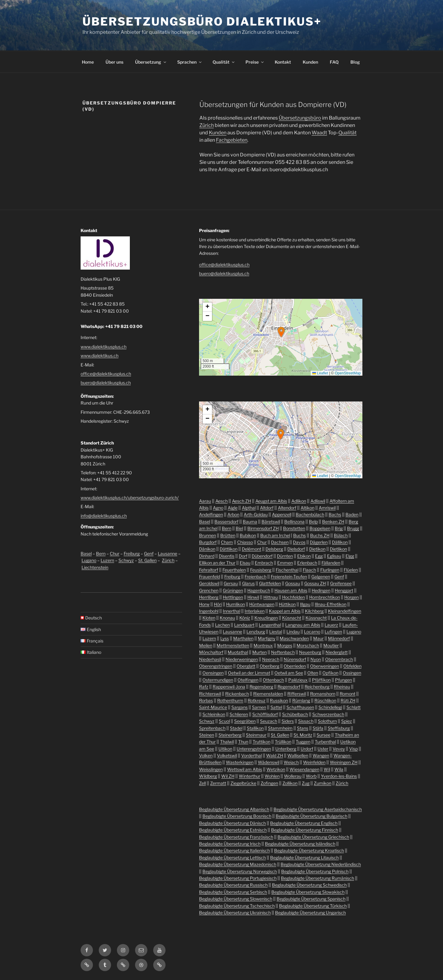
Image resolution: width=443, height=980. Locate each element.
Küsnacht (292, 618)
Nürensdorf (295, 659)
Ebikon (304, 556)
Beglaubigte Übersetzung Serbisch (233, 892)
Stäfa (318, 728)
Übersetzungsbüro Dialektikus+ (202, 22)
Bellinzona (294, 522)
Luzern (107, 560)
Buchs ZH (320, 535)
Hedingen (321, 590)
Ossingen (352, 673)
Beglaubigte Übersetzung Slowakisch (308, 892)
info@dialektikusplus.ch (104, 516)
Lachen (222, 625)
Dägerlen (319, 542)
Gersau (231, 583)
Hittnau (271, 597)
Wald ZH (275, 755)
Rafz (204, 687)
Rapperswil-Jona (229, 687)
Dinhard (207, 556)
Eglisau (334, 556)
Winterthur (249, 776)
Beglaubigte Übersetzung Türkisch (313, 906)
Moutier (331, 645)
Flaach (309, 570)
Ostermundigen (218, 680)
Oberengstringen (216, 666)
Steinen (207, 735)
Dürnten (285, 556)
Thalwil (227, 742)
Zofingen (269, 783)
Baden (352, 514)
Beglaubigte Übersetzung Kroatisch (309, 850)
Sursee (323, 735)
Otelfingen (248, 680)
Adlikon (299, 501)
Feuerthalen (234, 570)
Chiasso (245, 542)
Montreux (263, 645)
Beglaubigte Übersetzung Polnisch (315, 871)
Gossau (293, 583)
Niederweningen (242, 659)
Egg (319, 556)
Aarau (205, 501)
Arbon (233, 514)
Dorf (243, 556)
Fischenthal (287, 570)
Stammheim (280, 728)
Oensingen (213, 673)
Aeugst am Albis (271, 501)
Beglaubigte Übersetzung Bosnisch (237, 816)
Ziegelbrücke (243, 783)
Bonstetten (294, 528)
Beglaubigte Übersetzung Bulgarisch (311, 816)
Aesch (221, 501)
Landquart (244, 625)
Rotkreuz (257, 700)
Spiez (347, 721)
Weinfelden (314, 762)
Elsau (245, 563)
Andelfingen (211, 514)
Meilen (206, 645)
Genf (149, 553)
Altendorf (287, 508)
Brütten (228, 535)
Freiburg (132, 553)
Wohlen (272, 776)
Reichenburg (317, 687)
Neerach (271, 659)
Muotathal (238, 652)
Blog (355, 62)
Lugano (89, 560)
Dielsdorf (296, 549)
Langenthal (270, 625)
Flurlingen (330, 570)
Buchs (299, 535)
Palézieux (298, 680)
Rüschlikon (325, 700)
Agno (218, 508)
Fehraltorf (209, 570)
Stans (303, 728)
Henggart (344, 590)
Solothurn (327, 721)
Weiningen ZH (344, 762)
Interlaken (255, 611)
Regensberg (261, 687)
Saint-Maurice (213, 707)
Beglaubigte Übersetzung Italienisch (234, 850)
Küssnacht (316, 618)
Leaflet (320, 373)
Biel (239, 528)
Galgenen (321, 577)
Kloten (209, 618)
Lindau (293, 632)
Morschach (308, 645)
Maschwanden (294, 638)
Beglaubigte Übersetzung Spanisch (311, 899)
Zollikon (290, 783)
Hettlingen (233, 597)
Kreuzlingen (266, 618)
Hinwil (253, 597)
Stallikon (255, 728)
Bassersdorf (226, 522)
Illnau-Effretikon (331, 604)
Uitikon (225, 749)
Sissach (306, 721)
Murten (259, 652)
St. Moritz (303, 735)
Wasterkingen (240, 762)
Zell (202, 783)
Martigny (267, 638)
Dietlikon (338, 549)
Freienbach (255, 577)
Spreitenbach (212, 728)
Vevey (339, 749)
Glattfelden (270, 583)
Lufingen (333, 632)
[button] (281, 332)
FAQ (334, 62)
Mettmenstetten (233, 645)
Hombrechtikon (325, 597)
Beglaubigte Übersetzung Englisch (304, 823)
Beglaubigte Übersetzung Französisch (236, 837)
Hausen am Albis (291, 590)
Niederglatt (337, 652)
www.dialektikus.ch (100, 356)
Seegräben (245, 721)
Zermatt (218, 783)
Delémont (251, 549)
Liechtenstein (95, 567)
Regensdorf (289, 687)
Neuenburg (310, 652)
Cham (227, 542)
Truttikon (261, 742)
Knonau (227, 618)
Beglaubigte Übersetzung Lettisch (232, 857)
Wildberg (208, 776)
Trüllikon (283, 742)
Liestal (276, 632)
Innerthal (231, 611)
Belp (313, 522)
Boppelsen (320, 528)
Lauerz (331, 625)
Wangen (321, 755)
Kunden (310, 62)
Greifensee (341, 583)
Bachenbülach (310, 514)
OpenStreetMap (348, 373)
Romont (347, 694)
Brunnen (208, 535)
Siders (288, 721)
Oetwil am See (289, 673)
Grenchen (209, 590)
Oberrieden (295, 666)
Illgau (305, 604)
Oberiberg (269, 666)
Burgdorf (208, 542)
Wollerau (293, 776)
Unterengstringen (254, 749)
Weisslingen (211, 769)
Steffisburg (339, 728)
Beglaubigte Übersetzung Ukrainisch (235, 913)
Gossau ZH (315, 583)
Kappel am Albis (285, 611)
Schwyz (126, 560)
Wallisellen (298, 755)
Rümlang (301, 700)
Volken (206, 755)
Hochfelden (293, 597)
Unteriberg (286, 749)
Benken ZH (333, 522)
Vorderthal (251, 755)
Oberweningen (325, 666)
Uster (323, 749)
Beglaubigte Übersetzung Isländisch (300, 844)
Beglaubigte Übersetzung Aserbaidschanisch (318, 809)
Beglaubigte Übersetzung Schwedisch (309, 885)
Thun (243, 742)
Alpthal (249, 508)
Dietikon (317, 549)
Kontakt (283, 62)
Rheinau (342, 687)
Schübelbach (295, 714)
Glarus (248, 583)
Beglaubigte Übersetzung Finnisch (305, 830)
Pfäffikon (321, 680)
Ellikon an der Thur (217, 563)
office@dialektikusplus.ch (106, 374)
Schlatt (353, 707)
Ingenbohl (209, 611)
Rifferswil (297, 694)
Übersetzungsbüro (300, 118)
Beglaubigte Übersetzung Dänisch (232, 823)
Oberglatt (246, 666)
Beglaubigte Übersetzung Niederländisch (321, 864)
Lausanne (168, 553)
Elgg (350, 556)
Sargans (239, 707)
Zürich (207, 125)
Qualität (224, 62)
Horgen (351, 597)
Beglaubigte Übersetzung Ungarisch (310, 913)
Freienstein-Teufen (289, 577)
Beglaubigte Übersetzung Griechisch (313, 837)
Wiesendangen (304, 769)
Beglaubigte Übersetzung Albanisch (234, 809)
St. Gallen (147, 560)
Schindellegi (330, 707)
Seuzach (269, 721)
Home (88, 62)
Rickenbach (237, 694)
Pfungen (343, 680)
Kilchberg (314, 611)
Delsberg (274, 549)
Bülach (341, 535)
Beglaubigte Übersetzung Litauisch (304, 857)
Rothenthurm (230, 700)
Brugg (353, 528)
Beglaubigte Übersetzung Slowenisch (236, 899)
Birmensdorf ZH (263, 528)
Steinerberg (230, 735)
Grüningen (233, 590)
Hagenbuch (259, 590)
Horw (204, 604)
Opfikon (330, 673)
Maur (318, 638)
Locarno (312, 632)
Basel (86, 553)
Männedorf (339, 638)
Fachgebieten (232, 140)
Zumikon (323, 783)
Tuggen (303, 742)
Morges (285, 645)
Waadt (319, 133)
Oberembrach (339, 659)
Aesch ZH (241, 501)
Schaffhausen (300, 707)
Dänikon (207, 549)
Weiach (291, 762)
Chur (115, 553)
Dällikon (340, 542)
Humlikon (235, 604)
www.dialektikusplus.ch (104, 347)
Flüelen (351, 570)
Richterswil (210, 694)
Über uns (114, 62)
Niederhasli (210, 659)
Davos (299, 542)
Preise (255, 62)
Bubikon (248, 535)
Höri (218, 604)
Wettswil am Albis (245, 769)
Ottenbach (273, 680)
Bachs (335, 514)
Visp (353, 749)
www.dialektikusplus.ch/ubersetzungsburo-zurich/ (130, 498)
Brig (339, 528)
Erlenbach (307, 563)
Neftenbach (283, 652)
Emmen (285, 563)
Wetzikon (276, 769)
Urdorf (307, 749)
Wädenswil (269, 762)
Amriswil (327, 508)
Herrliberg (209, 597)
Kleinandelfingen (345, 611)
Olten (313, 673)
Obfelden (352, 666)
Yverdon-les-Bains (339, 776)
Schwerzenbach (328, 714)
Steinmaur (256, 735)
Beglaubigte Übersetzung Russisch (233, 885)
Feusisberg (261, 570)
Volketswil (227, 755)
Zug (306, 783)
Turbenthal (325, 742)
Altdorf (267, 508)
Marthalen (243, 638)
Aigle (233, 508)
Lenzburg (256, 632)
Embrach (264, 563)
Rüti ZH (348, 700)
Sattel (276, 707)
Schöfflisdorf (265, 714)
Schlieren (239, 714)
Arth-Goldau (256, 514)
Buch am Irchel (275, 535)
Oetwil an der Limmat (249, 673)
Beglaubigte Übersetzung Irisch (230, 844)
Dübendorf (262, 556)
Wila (339, 769)
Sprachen (190, 62)
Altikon (307, 508)
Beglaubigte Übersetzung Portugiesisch (238, 878)
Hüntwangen (262, 604)
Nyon (316, 659)
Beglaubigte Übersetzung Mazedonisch (238, 864)
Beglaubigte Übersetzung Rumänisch (317, 878)
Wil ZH (228, 776)
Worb (311, 776)
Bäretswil (271, 522)
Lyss (225, 638)
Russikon (279, 700)
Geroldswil (209, 583)
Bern (101, 553)
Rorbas (206, 700)
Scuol (224, 721)
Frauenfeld (210, 577)
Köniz (245, 618)
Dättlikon (229, 549)
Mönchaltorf (211, 652)
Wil (327, 769)
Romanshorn (323, 694)
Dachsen (280, 542)
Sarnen (259, 707)
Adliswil (318, 501)
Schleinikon (214, 714)
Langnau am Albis (303, 625)
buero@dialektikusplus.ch (106, 383)
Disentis (227, 556)
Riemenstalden (268, 694)
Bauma (250, 522)
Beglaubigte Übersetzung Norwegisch (240, 871)
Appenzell (282, 514)
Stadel (236, 728)
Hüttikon (287, 604)
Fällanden (331, 563)
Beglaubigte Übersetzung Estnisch (233, 830)
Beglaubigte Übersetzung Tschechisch (237, 906)
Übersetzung (151, 62)
